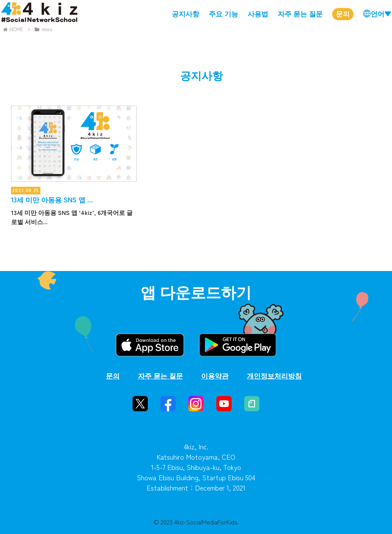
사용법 (258, 13)
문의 (343, 13)
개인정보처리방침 (274, 375)
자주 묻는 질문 (300, 13)
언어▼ (381, 13)
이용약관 (215, 375)
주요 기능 (223, 13)
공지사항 (186, 13)
